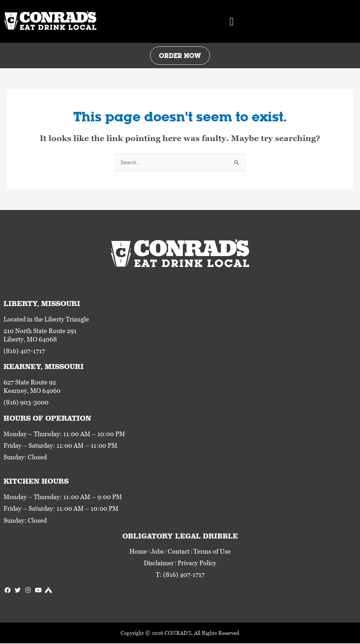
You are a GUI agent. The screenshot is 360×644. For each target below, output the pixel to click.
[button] (232, 21)
